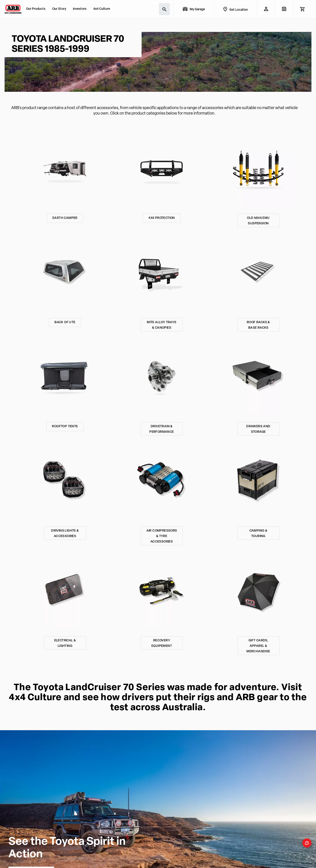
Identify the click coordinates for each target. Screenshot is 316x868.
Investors (80, 9)
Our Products (36, 9)
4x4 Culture (102, 9)
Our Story (59, 9)
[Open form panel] (307, 843)
